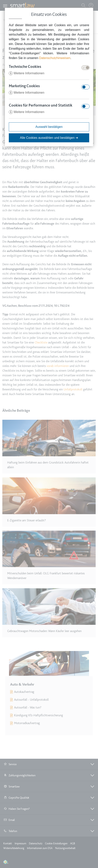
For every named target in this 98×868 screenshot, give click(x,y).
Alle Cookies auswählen (49, 138)
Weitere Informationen (27, 73)
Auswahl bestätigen (49, 127)
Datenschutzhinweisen (55, 58)
